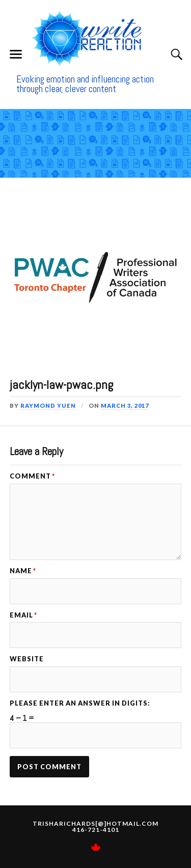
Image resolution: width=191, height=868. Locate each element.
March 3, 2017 (125, 405)
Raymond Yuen (48, 405)
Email (23, 615)
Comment (32, 476)
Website (27, 659)
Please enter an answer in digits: (80, 703)
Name (23, 571)
